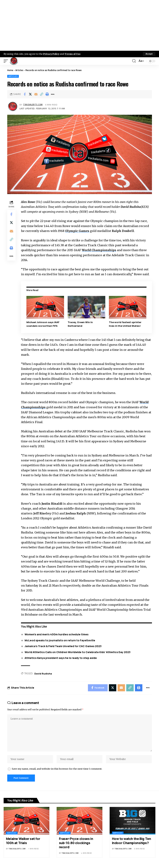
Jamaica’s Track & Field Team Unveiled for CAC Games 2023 (63, 646)
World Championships (99, 250)
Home (10, 70)
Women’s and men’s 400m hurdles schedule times (57, 634)
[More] (53, 94)
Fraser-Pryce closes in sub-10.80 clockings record (76, 844)
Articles (19, 70)
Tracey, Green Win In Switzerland (80, 324)
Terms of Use (74, 54)
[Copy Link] (41, 94)
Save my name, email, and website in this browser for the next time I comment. (57, 770)
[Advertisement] (79, 25)
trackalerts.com (33, 105)
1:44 (53, 344)
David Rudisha (44, 673)
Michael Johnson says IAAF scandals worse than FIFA (43, 324)
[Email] (36, 94)
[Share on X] (30, 94)
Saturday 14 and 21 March (44, 585)
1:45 (104, 340)
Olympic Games (78, 231)
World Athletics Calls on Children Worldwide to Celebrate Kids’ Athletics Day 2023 (78, 652)
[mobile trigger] (7, 61)
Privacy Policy (52, 54)
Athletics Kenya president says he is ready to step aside (61, 658)
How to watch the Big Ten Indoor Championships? (132, 842)
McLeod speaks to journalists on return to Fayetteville (60, 640)
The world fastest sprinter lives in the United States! (125, 324)
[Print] (47, 94)
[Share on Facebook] (25, 94)
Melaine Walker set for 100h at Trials (23, 842)
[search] (134, 61)
